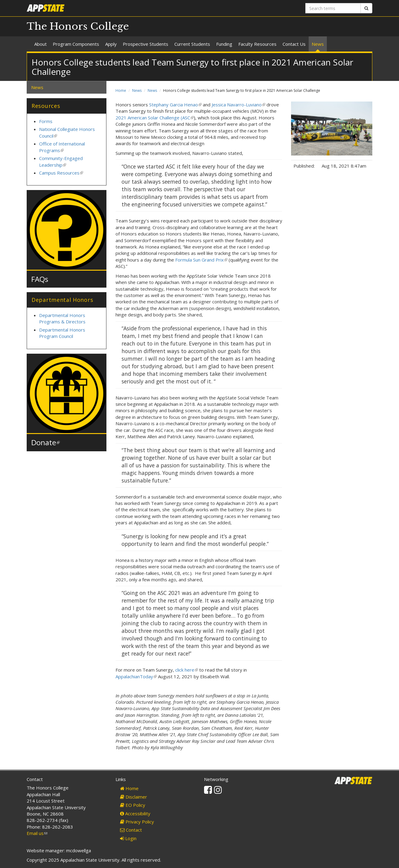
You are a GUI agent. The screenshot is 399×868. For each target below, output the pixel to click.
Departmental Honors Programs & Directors (62, 318)
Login (128, 838)
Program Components (76, 44)
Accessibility (135, 813)
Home (121, 90)
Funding (224, 44)
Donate (45, 442)
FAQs (40, 279)
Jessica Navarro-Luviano (238, 105)
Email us (37, 833)
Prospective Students (146, 44)
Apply (111, 44)
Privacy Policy (137, 822)
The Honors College (78, 26)
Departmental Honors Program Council (62, 333)
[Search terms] (333, 8)
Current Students (192, 44)
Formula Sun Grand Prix (201, 260)
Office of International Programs (62, 147)
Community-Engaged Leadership (61, 161)
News (318, 44)
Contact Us (294, 44)
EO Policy (133, 805)
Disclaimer (134, 797)
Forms (46, 121)
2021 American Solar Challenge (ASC (155, 118)
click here (187, 670)
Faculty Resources (257, 44)
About (40, 44)
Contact (131, 830)
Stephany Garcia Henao (175, 105)
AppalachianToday (136, 676)
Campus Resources (61, 173)
